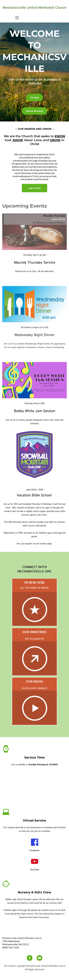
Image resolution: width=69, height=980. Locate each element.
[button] (17, 18)
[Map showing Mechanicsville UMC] (34, 786)
